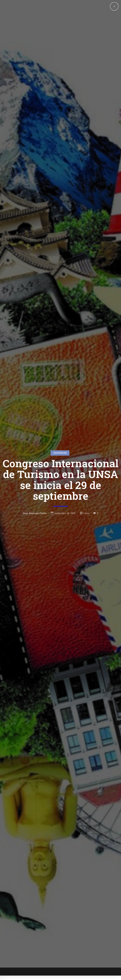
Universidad (60, 394)
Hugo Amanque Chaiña (35, 455)
